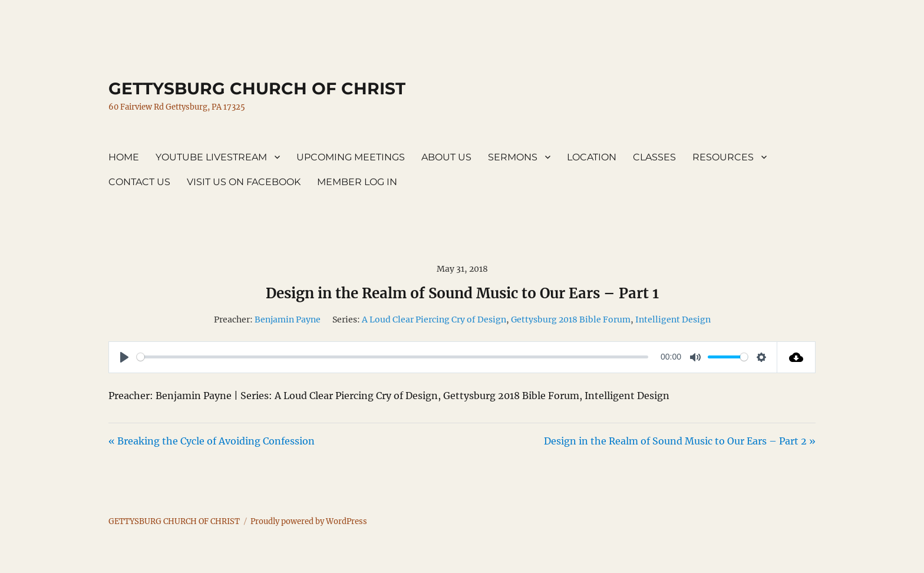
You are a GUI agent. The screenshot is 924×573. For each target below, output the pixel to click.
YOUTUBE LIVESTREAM (211, 157)
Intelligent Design (673, 320)
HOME (124, 157)
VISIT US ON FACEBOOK (244, 182)
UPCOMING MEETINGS (351, 157)
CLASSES (654, 157)
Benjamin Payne (288, 320)
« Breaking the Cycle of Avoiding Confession (212, 441)
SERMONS (513, 157)
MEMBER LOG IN (357, 182)
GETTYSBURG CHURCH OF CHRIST (257, 88)
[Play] (124, 357)
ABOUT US (446, 157)
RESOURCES (723, 157)
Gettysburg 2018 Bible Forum (571, 320)
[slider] (392, 357)
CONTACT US (139, 182)
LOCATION (592, 157)
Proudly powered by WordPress (309, 521)
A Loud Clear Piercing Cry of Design (434, 320)
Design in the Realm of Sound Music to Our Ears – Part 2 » (680, 441)
